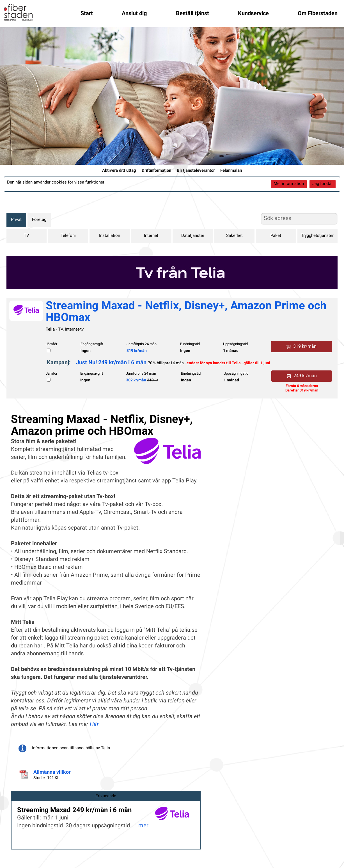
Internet (151, 236)
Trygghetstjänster (317, 236)
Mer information (289, 184)
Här (94, 725)
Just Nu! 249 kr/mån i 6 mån (111, 363)
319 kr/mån (137, 351)
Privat (16, 220)
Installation (110, 236)
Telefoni (68, 236)
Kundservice (253, 14)
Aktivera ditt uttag (119, 171)
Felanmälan (231, 171)
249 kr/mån (302, 376)
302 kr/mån (136, 380)
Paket (276, 236)
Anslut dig (134, 14)
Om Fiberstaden (318, 14)
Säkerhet (234, 236)
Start (87, 14)
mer (143, 826)
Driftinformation (156, 171)
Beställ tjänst (192, 14)
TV (27, 236)
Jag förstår (323, 184)
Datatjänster (193, 236)
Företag (39, 220)
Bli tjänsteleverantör (196, 171)
